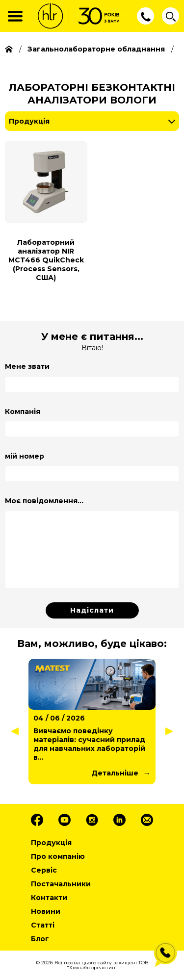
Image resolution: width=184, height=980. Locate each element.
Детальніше (115, 773)
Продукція (29, 121)
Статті (43, 925)
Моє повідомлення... (44, 501)
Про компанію (58, 856)
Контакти (49, 898)
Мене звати (27, 366)
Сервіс (44, 870)
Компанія (23, 412)
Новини (46, 911)
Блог (40, 939)
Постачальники (61, 884)
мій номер (25, 456)
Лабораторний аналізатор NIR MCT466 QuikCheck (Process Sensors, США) (46, 260)
